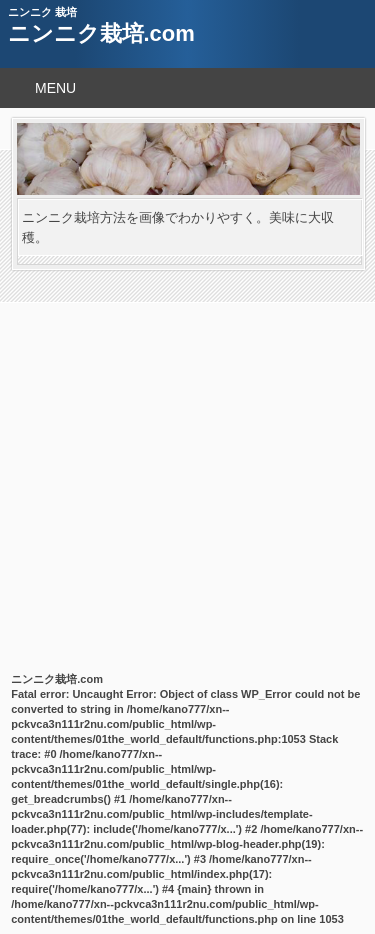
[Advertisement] (187, 467)
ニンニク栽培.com (101, 33)
